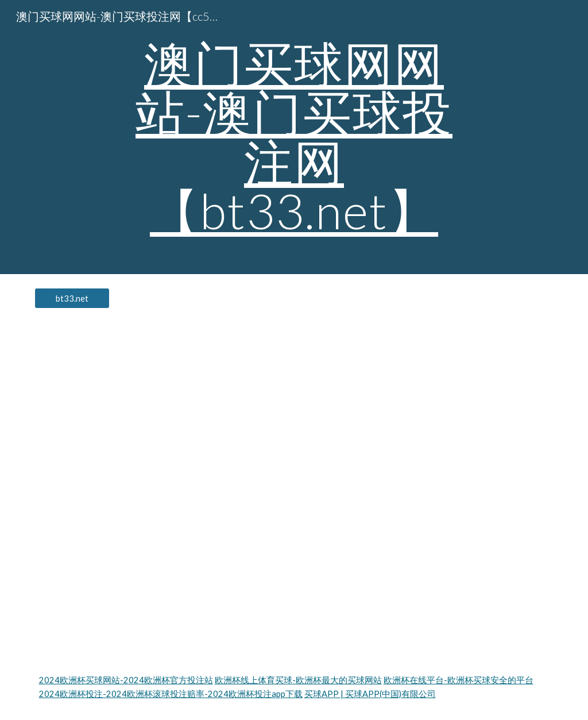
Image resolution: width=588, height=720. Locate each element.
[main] (294, 137)
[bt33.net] (72, 298)
